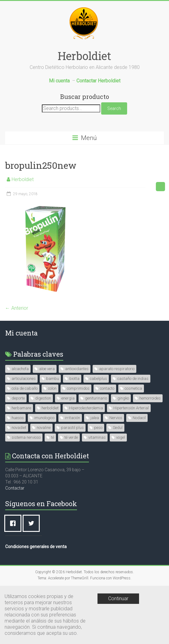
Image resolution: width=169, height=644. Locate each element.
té (53, 437)
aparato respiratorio (117, 369)
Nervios (116, 418)
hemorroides (150, 398)
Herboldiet (84, 56)
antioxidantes (77, 369)
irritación (72, 418)
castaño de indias (133, 379)
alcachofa (20, 369)
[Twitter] (33, 523)
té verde (71, 437)
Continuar (118, 599)
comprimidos (78, 388)
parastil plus (72, 428)
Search (114, 108)
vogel (121, 437)
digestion (43, 398)
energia (68, 398)
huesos (18, 418)
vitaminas (97, 437)
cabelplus (98, 379)
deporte (18, 398)
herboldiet (50, 408)
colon (52, 388)
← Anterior (17, 308)
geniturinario (96, 398)
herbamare (21, 408)
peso (98, 428)
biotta (74, 379)
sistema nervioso (26, 437)
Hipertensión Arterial (131, 408)
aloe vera (47, 369)
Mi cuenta (21, 333)
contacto (107, 388)
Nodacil (139, 418)
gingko (123, 398)
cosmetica (133, 388)
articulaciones (24, 379)
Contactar (15, 488)
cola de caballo (25, 388)
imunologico (44, 418)
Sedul (118, 428)
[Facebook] (14, 523)
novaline (44, 428)
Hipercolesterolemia (86, 408)
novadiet (19, 428)
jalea (95, 418)
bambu (53, 379)
